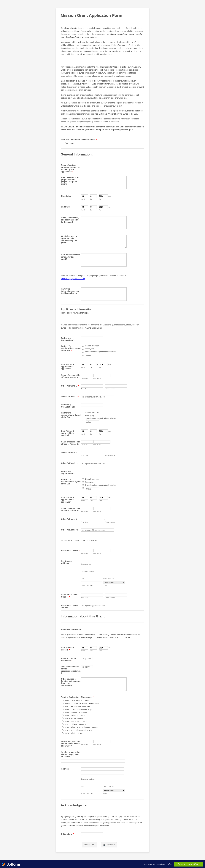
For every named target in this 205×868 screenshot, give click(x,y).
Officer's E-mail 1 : (70, 397)
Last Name (97, 378)
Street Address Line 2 (88, 571)
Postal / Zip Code (87, 586)
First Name (85, 378)
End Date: (66, 207)
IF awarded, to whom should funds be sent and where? (71, 744)
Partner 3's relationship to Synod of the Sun (71, 482)
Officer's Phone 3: (69, 519)
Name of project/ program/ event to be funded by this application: (71, 168)
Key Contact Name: (71, 550)
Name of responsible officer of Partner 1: (71, 376)
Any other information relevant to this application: (70, 291)
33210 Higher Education (75, 715)
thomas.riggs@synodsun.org (73, 279)
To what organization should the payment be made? (71, 754)
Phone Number (110, 389)
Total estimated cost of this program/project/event (71, 670)
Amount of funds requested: (69, 660)
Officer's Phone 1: (70, 386)
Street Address (86, 564)
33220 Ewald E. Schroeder (76, 712)
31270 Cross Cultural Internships (79, 709)
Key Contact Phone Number (70, 596)
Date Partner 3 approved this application (68, 500)
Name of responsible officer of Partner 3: (71, 510)
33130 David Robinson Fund (77, 700)
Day (91, 199)
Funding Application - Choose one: (77, 697)
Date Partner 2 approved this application (68, 433)
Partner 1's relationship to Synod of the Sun (71, 348)
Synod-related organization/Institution (101, 352)
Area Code (85, 389)
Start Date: (66, 196)
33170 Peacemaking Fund (76, 721)
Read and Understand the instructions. (79, 140)
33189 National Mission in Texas (78, 730)
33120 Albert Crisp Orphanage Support (81, 727)
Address (65, 769)
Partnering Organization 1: (69, 339)
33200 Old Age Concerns (75, 724)
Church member (92, 346)
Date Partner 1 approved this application (68, 366)
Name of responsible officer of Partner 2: (71, 443)
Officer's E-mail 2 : (69, 463)
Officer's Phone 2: (69, 452)
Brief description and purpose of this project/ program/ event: (71, 181)
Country (106, 585)
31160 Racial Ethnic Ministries (78, 706)
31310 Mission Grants (74, 733)
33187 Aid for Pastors (74, 718)
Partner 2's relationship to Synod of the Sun (71, 415)
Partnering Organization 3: (68, 472)
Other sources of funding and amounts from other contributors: (71, 682)
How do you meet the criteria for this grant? (71, 257)
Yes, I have (69, 143)
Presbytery (90, 349)
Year (100, 199)
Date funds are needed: (68, 649)
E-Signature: (68, 834)
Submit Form (90, 845)
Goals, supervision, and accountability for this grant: (70, 220)
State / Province (108, 578)
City (82, 578)
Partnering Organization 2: (68, 406)
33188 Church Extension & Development (82, 703)
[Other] (83, 355)
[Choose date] (109, 196)
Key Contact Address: (67, 562)
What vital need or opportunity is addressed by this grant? (69, 239)
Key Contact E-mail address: (70, 606)
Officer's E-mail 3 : (69, 530)
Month (83, 199)
